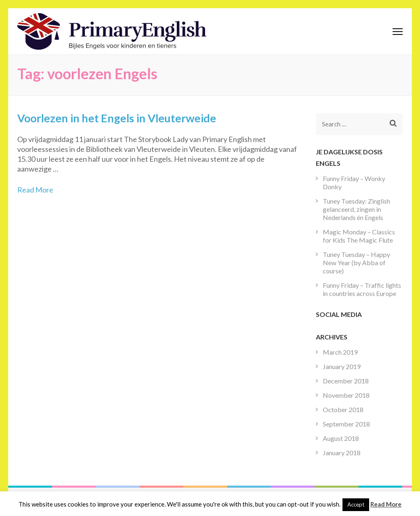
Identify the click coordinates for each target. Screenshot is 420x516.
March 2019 (340, 352)
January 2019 (342, 366)
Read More (35, 190)
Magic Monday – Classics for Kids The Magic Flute (359, 236)
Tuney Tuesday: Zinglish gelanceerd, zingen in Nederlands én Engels (356, 209)
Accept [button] (356, 505)
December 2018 (346, 381)
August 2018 (341, 438)
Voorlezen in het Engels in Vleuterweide (117, 118)
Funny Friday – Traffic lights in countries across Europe (362, 289)
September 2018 (346, 424)
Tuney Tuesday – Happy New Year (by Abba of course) (356, 263)
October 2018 (343, 409)
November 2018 (346, 395)
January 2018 (342, 453)
